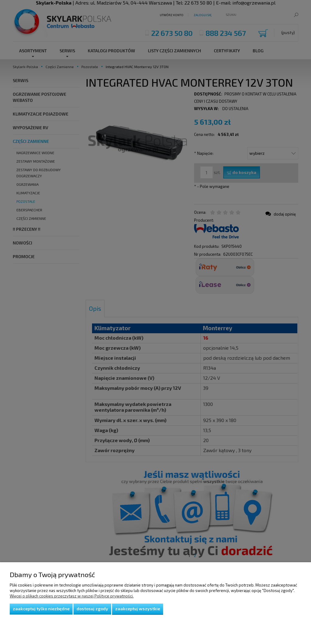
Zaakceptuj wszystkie (138, 609)
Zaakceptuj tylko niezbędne (41, 609)
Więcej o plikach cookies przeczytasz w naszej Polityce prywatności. (72, 596)
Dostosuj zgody (92, 609)
